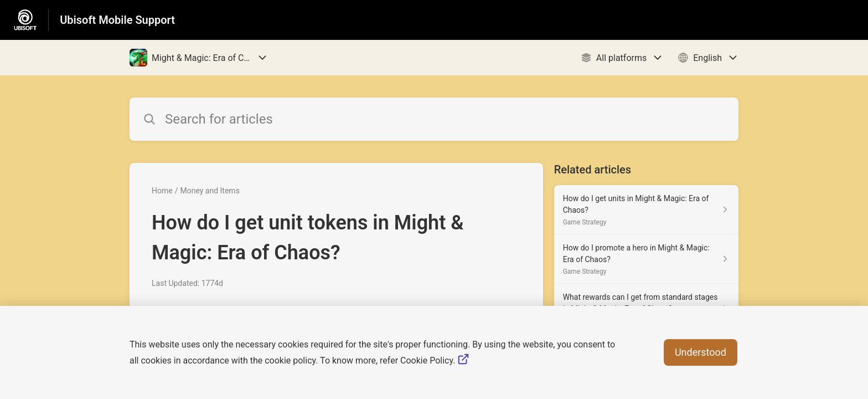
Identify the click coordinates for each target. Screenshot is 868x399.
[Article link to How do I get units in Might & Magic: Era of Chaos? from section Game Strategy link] (646, 210)
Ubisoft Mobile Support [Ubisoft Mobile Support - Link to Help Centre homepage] (117, 20)
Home (162, 191)
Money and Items (210, 191)
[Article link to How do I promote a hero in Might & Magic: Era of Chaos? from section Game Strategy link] (646, 259)
